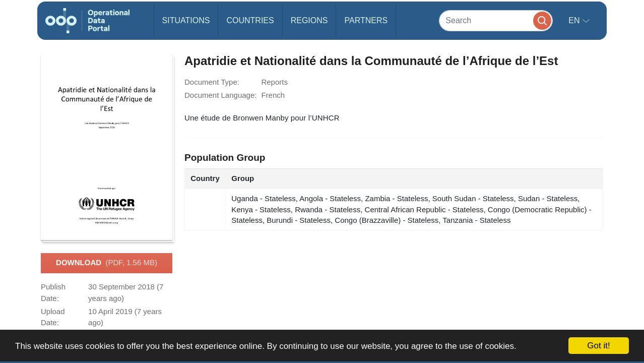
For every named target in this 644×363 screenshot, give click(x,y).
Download (107, 263)
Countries (250, 20)
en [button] (575, 20)
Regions (309, 20)
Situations (186, 20)
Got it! (598, 346)
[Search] (496, 20)
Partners (366, 20)
